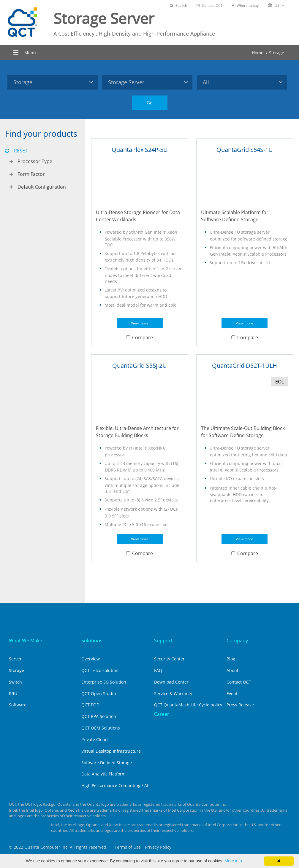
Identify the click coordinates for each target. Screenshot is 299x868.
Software (18, 705)
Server (15, 659)
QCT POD (90, 705)
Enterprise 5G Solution (104, 682)
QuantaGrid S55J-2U (140, 365)
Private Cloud (95, 739)
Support (163, 641)
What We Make (26, 641)
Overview (91, 659)
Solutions (92, 641)
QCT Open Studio (99, 693)
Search (178, 5)
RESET (16, 151)
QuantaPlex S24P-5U (140, 150)
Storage (277, 53)
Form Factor (31, 174)
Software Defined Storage (107, 763)
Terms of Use (128, 847)
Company (237, 641)
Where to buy (245, 5)
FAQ (158, 670)
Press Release (240, 705)
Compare (140, 337)
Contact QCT (209, 5)
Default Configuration (42, 187)
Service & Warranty (173, 693)
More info (233, 861)
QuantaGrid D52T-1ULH (245, 365)
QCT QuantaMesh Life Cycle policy (188, 705)
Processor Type (35, 161)
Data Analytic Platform (103, 774)
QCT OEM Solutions (101, 728)
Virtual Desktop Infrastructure (111, 751)
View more (140, 323)
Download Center (171, 682)
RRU (13, 693)
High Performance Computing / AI (115, 785)
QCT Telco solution (100, 670)
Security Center (169, 659)
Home (258, 53)
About (232, 670)
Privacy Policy (158, 847)
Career (162, 714)
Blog (231, 659)
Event (232, 693)
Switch (15, 682)
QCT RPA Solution (99, 716)
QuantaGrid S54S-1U (245, 150)
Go (150, 103)
